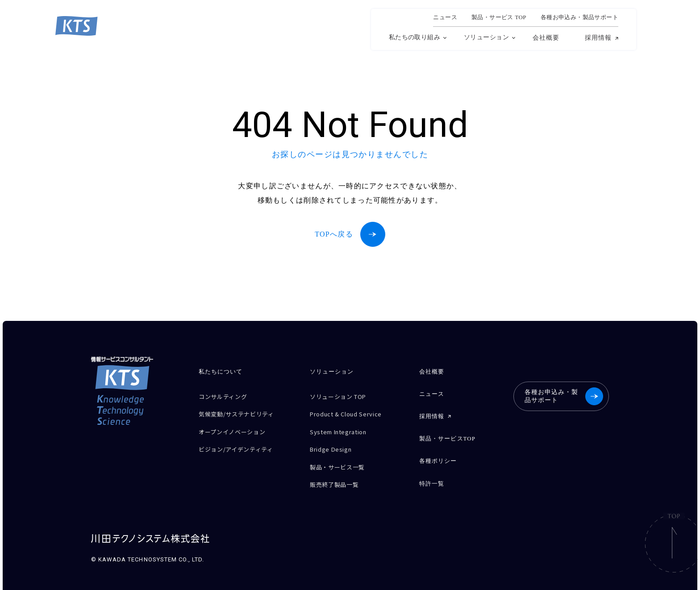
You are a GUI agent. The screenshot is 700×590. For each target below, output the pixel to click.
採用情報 (598, 38)
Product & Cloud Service (352, 411)
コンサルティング (226, 396)
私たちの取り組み (415, 37)
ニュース (445, 17)
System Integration (344, 427)
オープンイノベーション (237, 427)
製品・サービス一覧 (341, 458)
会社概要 (546, 38)
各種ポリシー (437, 454)
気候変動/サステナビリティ (242, 411)
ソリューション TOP (342, 396)
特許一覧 (431, 474)
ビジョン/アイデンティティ (241, 442)
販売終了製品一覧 (338, 474)
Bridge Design (334, 442)
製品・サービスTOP (447, 433)
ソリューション (486, 37)
